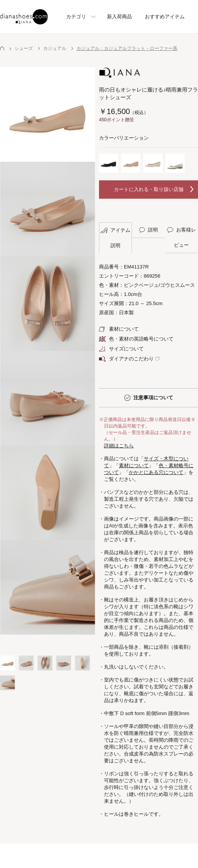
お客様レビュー (182, 237)
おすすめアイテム (165, 17)
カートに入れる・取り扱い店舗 (149, 189)
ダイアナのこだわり (126, 359)
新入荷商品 (119, 17)
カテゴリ (76, 17)
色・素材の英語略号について (136, 339)
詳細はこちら (119, 446)
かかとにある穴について (156, 472)
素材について (119, 329)
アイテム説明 (115, 238)
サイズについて (121, 349)
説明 (149, 230)
